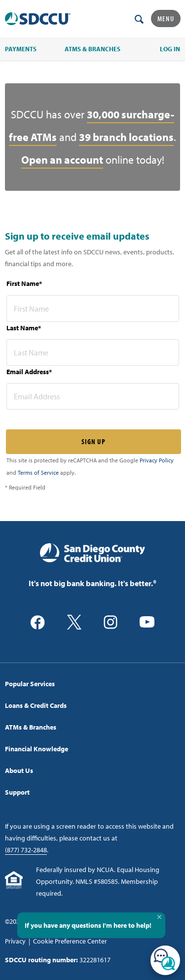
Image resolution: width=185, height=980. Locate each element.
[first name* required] (93, 309)
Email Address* (29, 372)
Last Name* (24, 328)
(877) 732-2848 (26, 850)
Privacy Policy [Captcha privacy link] (157, 460)
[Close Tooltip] (159, 917)
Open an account (62, 160)
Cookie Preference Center (70, 941)
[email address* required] (93, 396)
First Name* (24, 283)
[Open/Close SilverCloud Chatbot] (165, 960)
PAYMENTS (21, 49)
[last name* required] (93, 352)
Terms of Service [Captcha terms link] (38, 472)
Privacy (15, 941)
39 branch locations (126, 137)
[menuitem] (92, 684)
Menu (166, 18)
